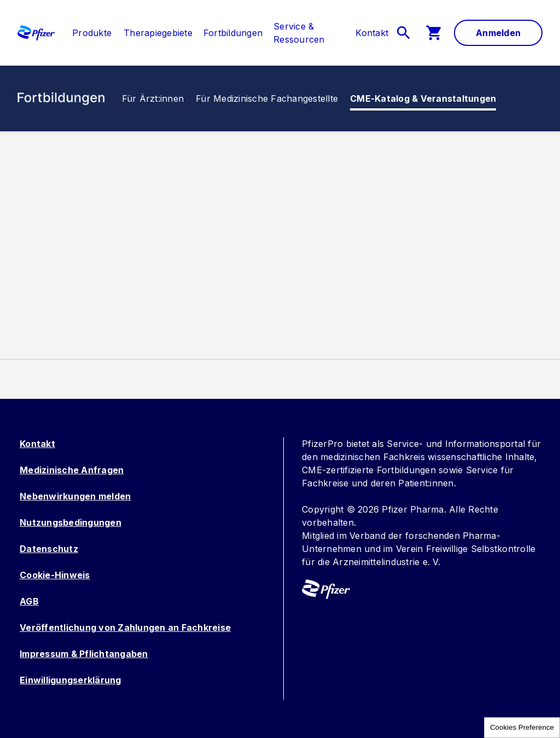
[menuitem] (86, 33)
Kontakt (37, 444)
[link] (92, 33)
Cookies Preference (522, 727)
